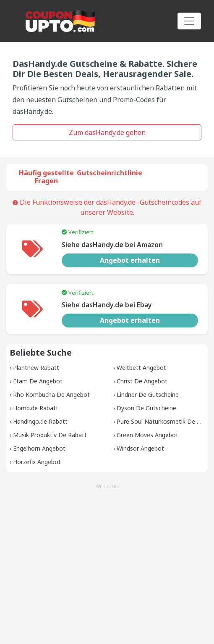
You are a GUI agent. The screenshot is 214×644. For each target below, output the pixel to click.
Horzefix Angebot (37, 462)
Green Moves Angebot (147, 435)
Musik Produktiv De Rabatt (50, 435)
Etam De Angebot (38, 381)
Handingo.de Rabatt (40, 421)
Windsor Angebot (140, 448)
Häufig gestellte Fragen (46, 177)
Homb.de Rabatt (36, 408)
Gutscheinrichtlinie (110, 173)
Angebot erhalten (130, 260)
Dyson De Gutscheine (146, 408)
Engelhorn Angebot (39, 448)
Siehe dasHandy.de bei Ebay (107, 305)
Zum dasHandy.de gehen (107, 132)
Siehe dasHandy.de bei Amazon (112, 245)
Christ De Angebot (142, 381)
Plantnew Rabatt (36, 368)
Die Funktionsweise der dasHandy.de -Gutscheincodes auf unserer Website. (107, 207)
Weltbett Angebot (141, 368)
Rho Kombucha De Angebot (51, 395)
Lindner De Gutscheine (148, 395)
